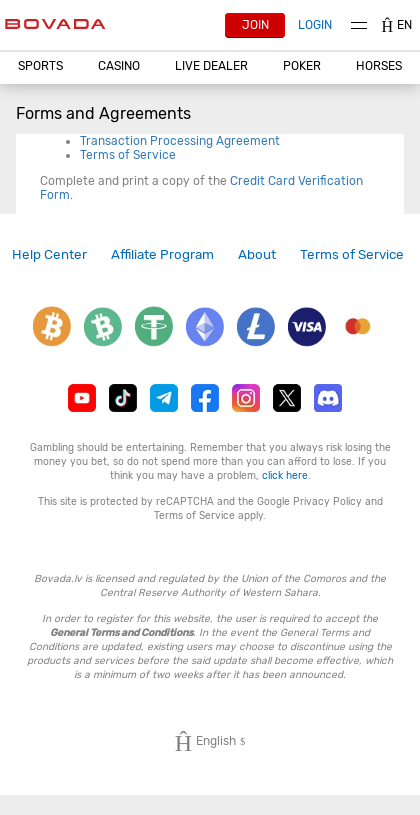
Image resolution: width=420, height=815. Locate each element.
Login (315, 25)
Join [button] (255, 25)
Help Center (49, 254)
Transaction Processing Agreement (180, 141)
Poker (302, 66)
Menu (359, 25)
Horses (379, 66)
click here (285, 475)
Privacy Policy (327, 501)
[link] (49, 254)
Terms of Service (128, 155)
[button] (40, 66)
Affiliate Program (162, 254)
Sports (40, 66)
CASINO (119, 66)
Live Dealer (211, 66)
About (257, 254)
